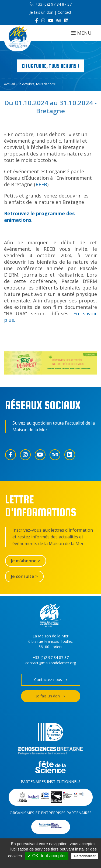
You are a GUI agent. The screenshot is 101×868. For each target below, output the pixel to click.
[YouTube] (51, 20)
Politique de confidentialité (53, 863)
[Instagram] (43, 20)
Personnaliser (85, 856)
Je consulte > (24, 576)
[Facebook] (37, 20)
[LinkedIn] (66, 20)
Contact (65, 12)
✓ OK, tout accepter (47, 856)
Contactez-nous (51, 680)
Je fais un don (41, 12)
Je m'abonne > (26, 561)
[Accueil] (18, 38)
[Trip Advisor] (59, 20)
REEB (41, 184)
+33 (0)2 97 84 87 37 (51, 4)
